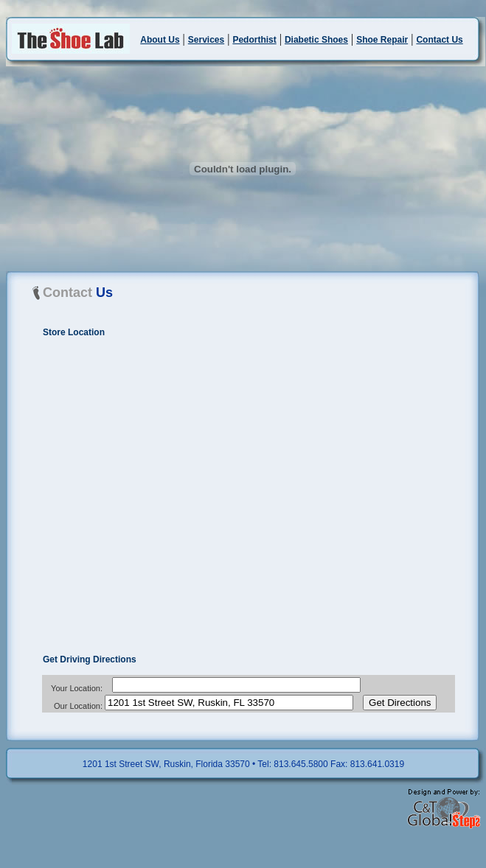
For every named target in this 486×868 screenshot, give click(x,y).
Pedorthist (254, 40)
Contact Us (439, 40)
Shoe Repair (382, 40)
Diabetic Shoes (316, 40)
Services (206, 40)
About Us (160, 40)
